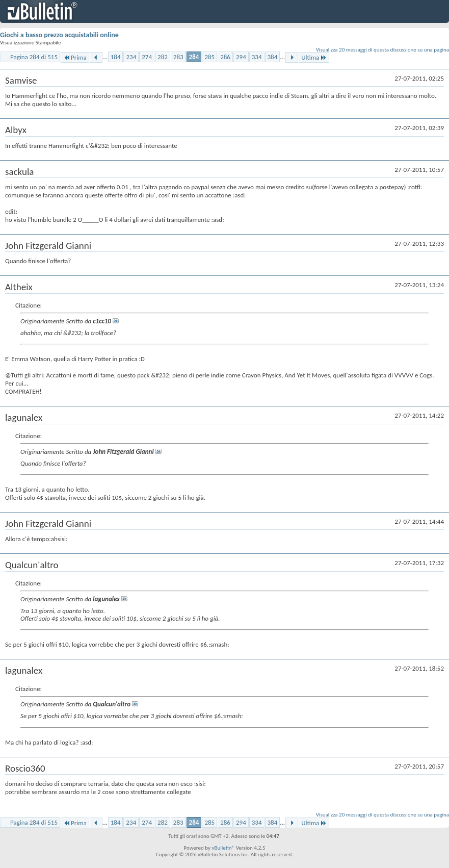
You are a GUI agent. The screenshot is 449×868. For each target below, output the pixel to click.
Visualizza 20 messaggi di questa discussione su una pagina (382, 50)
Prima (75, 57)
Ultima (314, 57)
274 (147, 57)
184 (116, 57)
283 (178, 57)
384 (273, 57)
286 (225, 57)
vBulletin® (223, 848)
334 (257, 57)
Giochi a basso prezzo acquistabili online (59, 35)
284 (194, 57)
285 (209, 57)
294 (241, 57)
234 (131, 57)
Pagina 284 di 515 (34, 57)
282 (163, 57)
